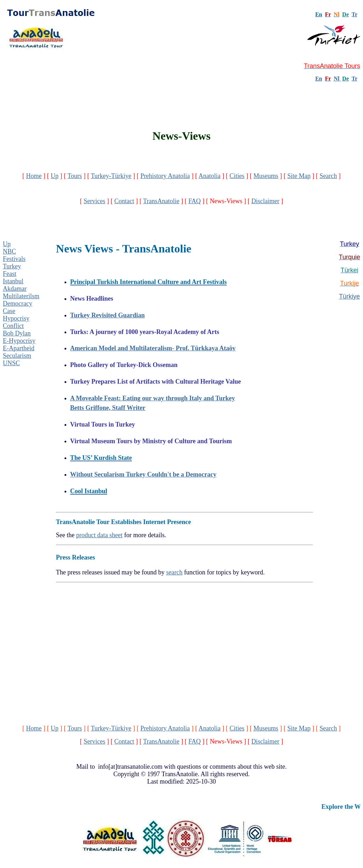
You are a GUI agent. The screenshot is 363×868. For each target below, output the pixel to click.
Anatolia (210, 176)
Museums (266, 176)
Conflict (13, 326)
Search (328, 176)
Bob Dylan (17, 333)
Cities (237, 176)
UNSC (11, 363)
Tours (75, 176)
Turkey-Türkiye (111, 176)
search (174, 572)
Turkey (12, 266)
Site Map (299, 176)
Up (55, 176)
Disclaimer (265, 201)
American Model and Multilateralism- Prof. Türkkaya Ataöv (153, 348)
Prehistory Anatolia (165, 176)
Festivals (14, 259)
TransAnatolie (161, 201)
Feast (10, 274)
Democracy (18, 304)
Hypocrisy (16, 318)
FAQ (194, 201)
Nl (336, 79)
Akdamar (15, 289)
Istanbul (13, 281)
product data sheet (99, 535)
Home (34, 176)
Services (94, 201)
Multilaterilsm (21, 296)
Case (9, 311)
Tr (354, 14)
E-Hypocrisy (19, 341)
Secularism (17, 356)
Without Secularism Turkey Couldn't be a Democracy (143, 474)
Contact (124, 201)
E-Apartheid (19, 348)
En (319, 79)
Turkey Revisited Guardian (107, 315)
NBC (9, 251)
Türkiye (349, 296)
